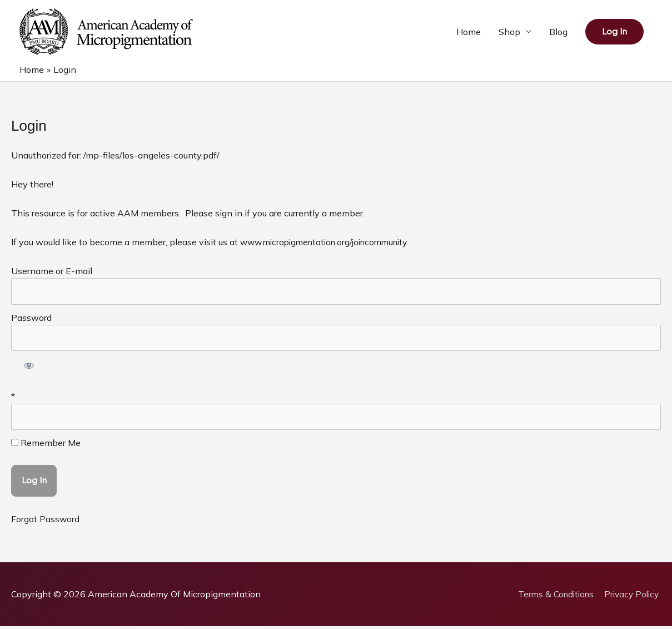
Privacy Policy (632, 597)
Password (31, 319)
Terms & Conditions (552, 597)
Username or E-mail (52, 272)
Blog (558, 32)
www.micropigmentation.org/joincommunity (330, 243)
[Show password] (29, 369)
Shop (509, 32)
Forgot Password (46, 522)
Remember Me (46, 445)
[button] (614, 32)
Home (469, 32)
